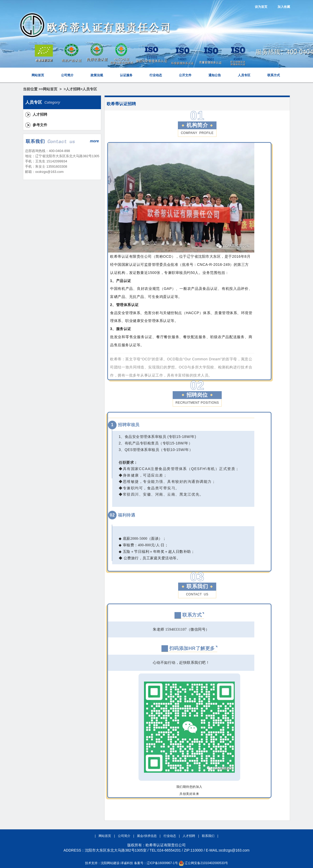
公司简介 (67, 75)
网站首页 (38, 75)
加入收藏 (284, 7)
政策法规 (97, 75)
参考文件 (40, 125)
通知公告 (215, 75)
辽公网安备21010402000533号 (206, 863)
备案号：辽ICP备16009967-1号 (156, 863)
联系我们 (209, 836)
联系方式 (274, 75)
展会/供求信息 (147, 836)
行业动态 (156, 75)
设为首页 (261, 7)
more (94, 141)
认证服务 (126, 75)
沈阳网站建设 (110, 863)
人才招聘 (73, 89)
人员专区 (244, 75)
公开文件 (185, 75)
